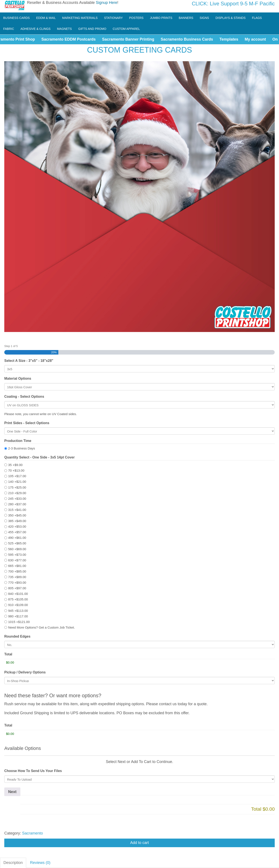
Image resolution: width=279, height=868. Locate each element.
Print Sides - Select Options (27, 423)
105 (17, 476)
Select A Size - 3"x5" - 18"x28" (29, 361)
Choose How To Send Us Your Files (33, 771)
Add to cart (139, 843)
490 (17, 538)
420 (17, 526)
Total (8, 654)
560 (17, 549)
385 (17, 521)
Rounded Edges (17, 636)
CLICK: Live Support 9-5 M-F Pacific (233, 4)
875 (18, 599)
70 (16, 470)
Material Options (18, 378)
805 (17, 588)
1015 (19, 622)
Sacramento (32, 833)
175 (17, 487)
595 (17, 555)
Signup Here (107, 3)
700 (17, 571)
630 (17, 560)
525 (17, 543)
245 (17, 499)
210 (17, 493)
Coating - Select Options (24, 397)
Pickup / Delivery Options (25, 672)
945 (18, 611)
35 (15, 465)
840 (18, 594)
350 (17, 515)
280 (17, 504)
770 (17, 582)
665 (17, 566)
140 (17, 482)
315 (17, 510)
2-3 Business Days (22, 448)
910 (18, 605)
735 (17, 577)
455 (17, 532)
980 (18, 616)
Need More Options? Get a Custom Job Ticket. (41, 627)
